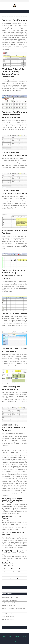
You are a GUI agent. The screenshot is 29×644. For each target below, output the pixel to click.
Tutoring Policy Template (8, 619)
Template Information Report (9, 606)
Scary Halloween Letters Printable (10, 611)
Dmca (5, 637)
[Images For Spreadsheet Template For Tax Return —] (14, 221)
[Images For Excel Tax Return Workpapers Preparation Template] (14, 415)
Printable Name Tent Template (9, 600)
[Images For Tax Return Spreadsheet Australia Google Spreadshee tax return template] (14, 260)
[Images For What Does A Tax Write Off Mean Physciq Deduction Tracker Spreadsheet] (14, 59)
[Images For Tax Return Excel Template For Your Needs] (14, 339)
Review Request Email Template (10, 597)
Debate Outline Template (10, 566)
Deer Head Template (9, 575)
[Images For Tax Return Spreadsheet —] (14, 303)
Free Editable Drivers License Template (14, 569)
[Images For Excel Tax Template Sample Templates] (14, 377)
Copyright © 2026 (15, 642)
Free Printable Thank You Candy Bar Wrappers (13, 622)
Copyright (24, 637)
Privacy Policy (17, 637)
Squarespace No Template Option (13, 572)
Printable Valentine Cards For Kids (10, 614)
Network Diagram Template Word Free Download (14, 608)
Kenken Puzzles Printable (8, 616)
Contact (10, 637)
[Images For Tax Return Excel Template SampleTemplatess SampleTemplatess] (14, 102)
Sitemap (15, 638)
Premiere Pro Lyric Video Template (10, 603)
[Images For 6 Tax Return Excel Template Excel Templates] (14, 143)
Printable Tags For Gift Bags (11, 578)
